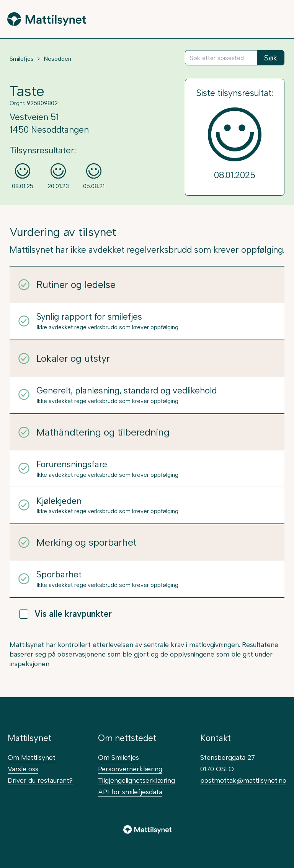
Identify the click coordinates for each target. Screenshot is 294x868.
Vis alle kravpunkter (65, 614)
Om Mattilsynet (32, 757)
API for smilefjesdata (130, 792)
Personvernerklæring (130, 769)
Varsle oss (23, 769)
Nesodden (57, 59)
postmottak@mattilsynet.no (243, 780)
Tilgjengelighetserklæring (136, 780)
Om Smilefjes (118, 757)
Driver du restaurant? (40, 780)
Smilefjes (22, 59)
